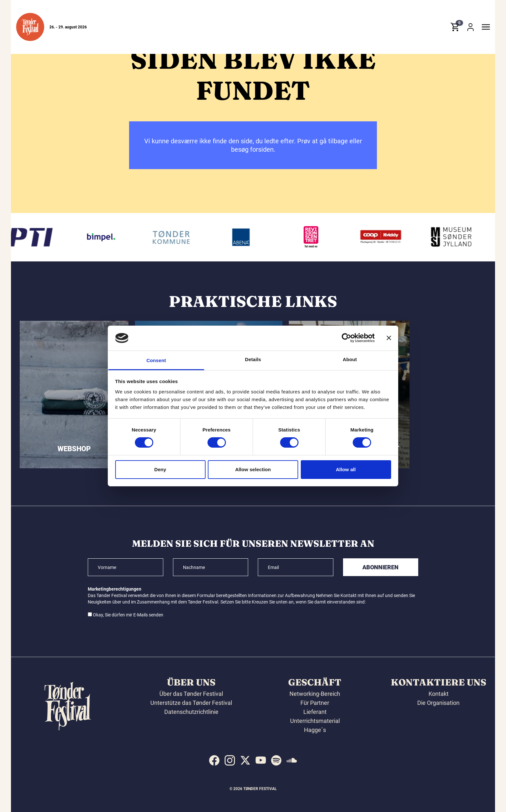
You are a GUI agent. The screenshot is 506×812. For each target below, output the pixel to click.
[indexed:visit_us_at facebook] (214, 760)
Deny (160, 469)
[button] (30, 27)
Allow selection (253, 469)
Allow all (346, 469)
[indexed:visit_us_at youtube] (261, 760)
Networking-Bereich (315, 694)
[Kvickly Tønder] (387, 237)
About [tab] (350, 359)
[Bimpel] (107, 237)
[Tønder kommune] (177, 237)
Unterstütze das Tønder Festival (191, 703)
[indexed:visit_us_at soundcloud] (292, 760)
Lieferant (315, 712)
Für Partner (315, 703)
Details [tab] (253, 359)
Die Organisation (438, 703)
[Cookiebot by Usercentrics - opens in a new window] (346, 338)
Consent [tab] (156, 360)
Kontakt (439, 694)
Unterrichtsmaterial (315, 721)
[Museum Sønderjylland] (457, 237)
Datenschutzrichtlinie (191, 712)
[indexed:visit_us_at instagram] (230, 760)
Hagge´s (315, 730)
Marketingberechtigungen (115, 589)
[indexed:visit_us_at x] (245, 760)
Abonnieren (380, 567)
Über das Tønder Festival (191, 694)
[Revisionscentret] (317, 237)
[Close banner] (389, 338)
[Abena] (247, 237)
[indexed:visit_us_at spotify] (276, 760)
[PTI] (37, 237)
